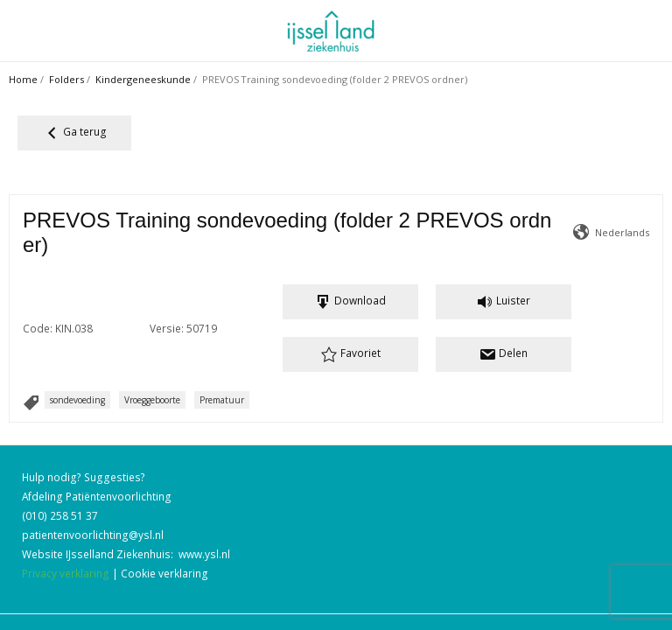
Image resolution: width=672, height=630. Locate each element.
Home (23, 79)
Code (36, 276)
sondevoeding (77, 367)
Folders (66, 79)
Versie (598, 276)
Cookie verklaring (164, 554)
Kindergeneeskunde (143, 79)
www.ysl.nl (204, 535)
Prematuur (222, 367)
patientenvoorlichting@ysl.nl (93, 515)
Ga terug (75, 133)
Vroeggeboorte (152, 367)
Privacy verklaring (66, 554)
